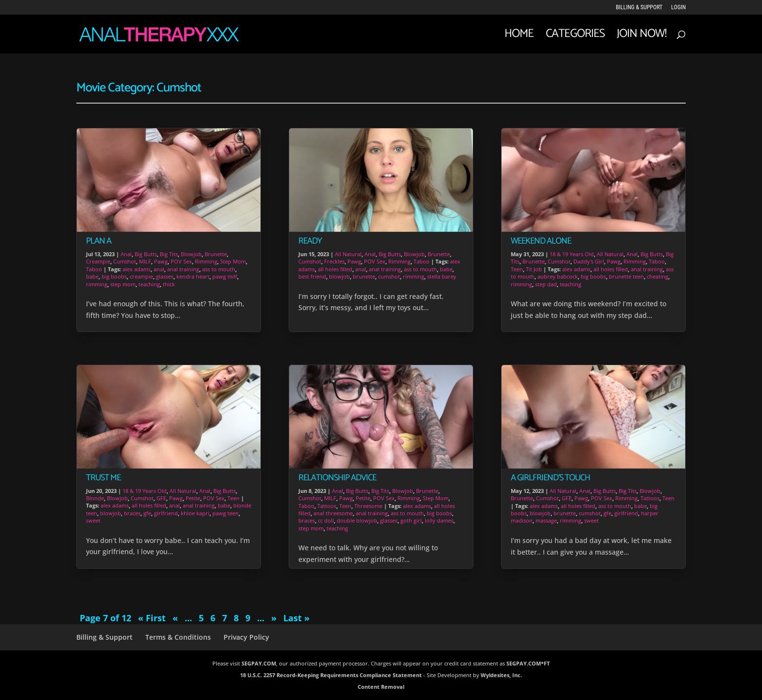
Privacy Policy (246, 637)
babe (92, 276)
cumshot (389, 276)
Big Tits (169, 254)
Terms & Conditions (178, 637)
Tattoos (327, 506)
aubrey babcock (558, 276)
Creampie (98, 261)
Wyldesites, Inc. (501, 675)
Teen (234, 498)
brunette (364, 276)
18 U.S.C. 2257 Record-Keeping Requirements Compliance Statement (331, 675)
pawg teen (225, 513)
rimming (97, 284)
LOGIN (678, 8)
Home (519, 37)
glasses (165, 276)
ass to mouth (219, 269)
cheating (658, 276)
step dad (546, 284)
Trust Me (103, 478)
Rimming (206, 261)
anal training (183, 269)
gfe (147, 513)
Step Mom (233, 261)
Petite (193, 498)
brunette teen (626, 276)
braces (132, 513)
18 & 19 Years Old (145, 491)
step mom (123, 284)
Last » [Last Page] (296, 618)
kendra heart (193, 276)
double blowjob (357, 520)
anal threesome (333, 513)
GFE (161, 498)
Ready (310, 241)
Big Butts (146, 254)
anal (159, 269)
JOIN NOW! (641, 37)
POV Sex (181, 261)
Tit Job (534, 269)
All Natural (183, 491)
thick (169, 284)
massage (546, 520)
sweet (93, 520)
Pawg (161, 261)
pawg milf (225, 276)
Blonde (95, 498)
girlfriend (166, 513)
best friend (312, 276)
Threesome (368, 506)
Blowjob (191, 254)
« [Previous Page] (175, 618)
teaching (149, 284)
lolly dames (439, 520)
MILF (145, 261)
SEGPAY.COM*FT (528, 663)
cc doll (326, 520)
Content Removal (381, 687)
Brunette (216, 254)
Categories (575, 37)
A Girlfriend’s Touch (550, 478)
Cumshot (125, 261)
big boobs (114, 276)
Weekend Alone (541, 241)
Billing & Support (639, 8)
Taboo (94, 269)
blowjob (111, 513)
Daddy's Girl (589, 261)
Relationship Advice (337, 478)
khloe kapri (195, 513)
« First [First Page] (152, 618)
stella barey (442, 276)
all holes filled (149, 505)
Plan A (99, 241)
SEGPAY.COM (259, 663)
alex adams (137, 269)
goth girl (411, 520)
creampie (141, 276)
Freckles (334, 261)
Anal (126, 254)
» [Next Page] (274, 618)
